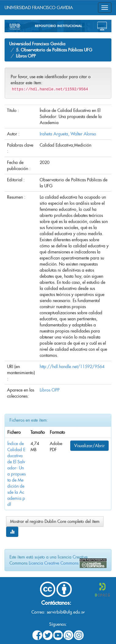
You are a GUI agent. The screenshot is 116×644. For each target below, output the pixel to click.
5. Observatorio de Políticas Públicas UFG (54, 50)
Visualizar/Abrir (89, 446)
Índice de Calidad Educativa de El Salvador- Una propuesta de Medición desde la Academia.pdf (16, 474)
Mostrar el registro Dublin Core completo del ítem (55, 521)
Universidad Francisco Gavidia (37, 44)
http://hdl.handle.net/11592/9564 (72, 367)
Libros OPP (26, 56)
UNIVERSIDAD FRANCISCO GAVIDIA (39, 8)
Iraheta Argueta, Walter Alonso (68, 134)
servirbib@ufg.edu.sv (66, 612)
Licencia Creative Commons (54, 563)
